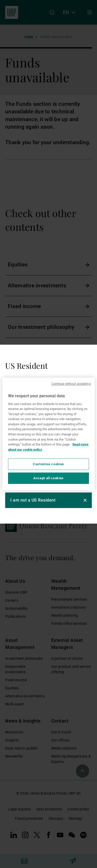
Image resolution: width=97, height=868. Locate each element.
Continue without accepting (71, 384)
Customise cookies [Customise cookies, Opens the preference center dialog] (48, 464)
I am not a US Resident (33, 500)
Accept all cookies (48, 478)
